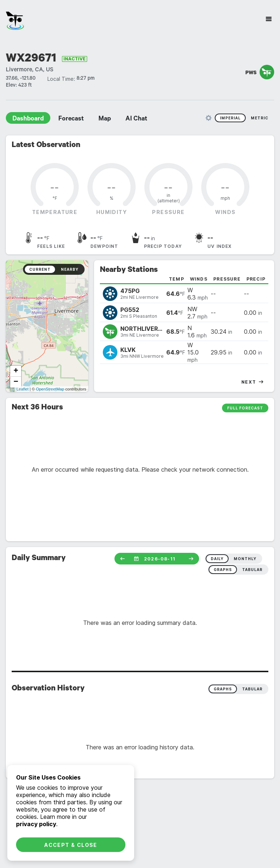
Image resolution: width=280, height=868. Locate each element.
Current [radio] (40, 269)
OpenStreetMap (50, 389)
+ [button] (16, 371)
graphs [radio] (223, 570)
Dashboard (28, 119)
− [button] (16, 382)
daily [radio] (217, 559)
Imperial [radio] (230, 118)
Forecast (71, 119)
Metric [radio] (260, 118)
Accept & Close (71, 845)
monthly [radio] (245, 559)
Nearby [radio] (70, 269)
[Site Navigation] (269, 19)
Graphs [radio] (223, 689)
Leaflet (22, 389)
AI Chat (136, 119)
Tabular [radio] (252, 689)
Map (105, 119)
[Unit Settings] (209, 118)
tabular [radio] (252, 570)
